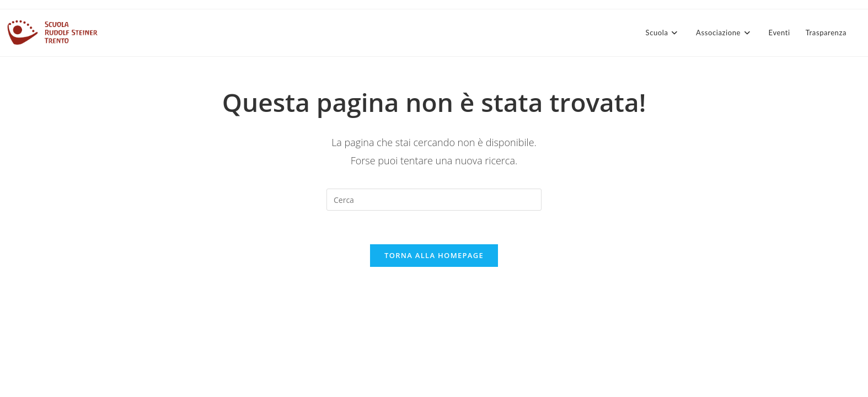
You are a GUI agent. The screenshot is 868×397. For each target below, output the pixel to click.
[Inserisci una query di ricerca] (434, 200)
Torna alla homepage (434, 255)
